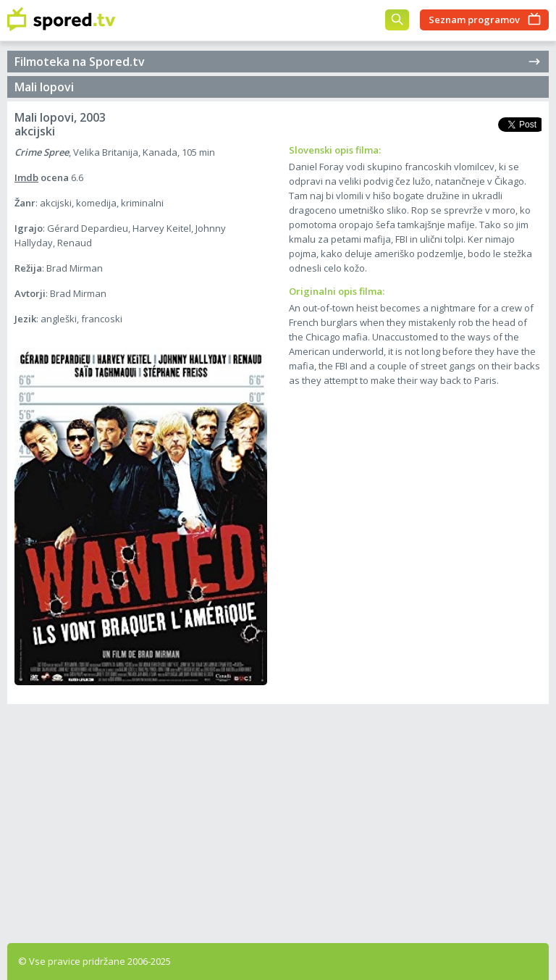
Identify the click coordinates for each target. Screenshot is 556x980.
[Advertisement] (278, 820)
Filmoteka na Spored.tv (278, 62)
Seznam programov (474, 20)
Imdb (26, 177)
